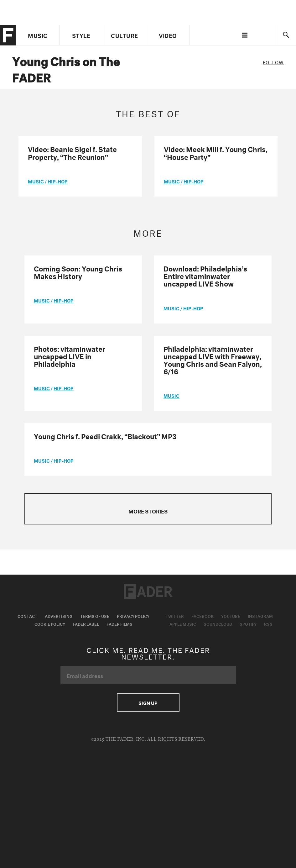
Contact (27, 616)
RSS (268, 623)
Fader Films (119, 623)
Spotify (248, 623)
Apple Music (183, 623)
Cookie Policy (50, 623)
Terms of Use (95, 616)
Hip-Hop (58, 181)
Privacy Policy (133, 616)
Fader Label (86, 623)
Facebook (203, 616)
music (36, 181)
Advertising (59, 616)
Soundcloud (218, 623)
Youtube (231, 616)
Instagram (260, 616)
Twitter (175, 616)
